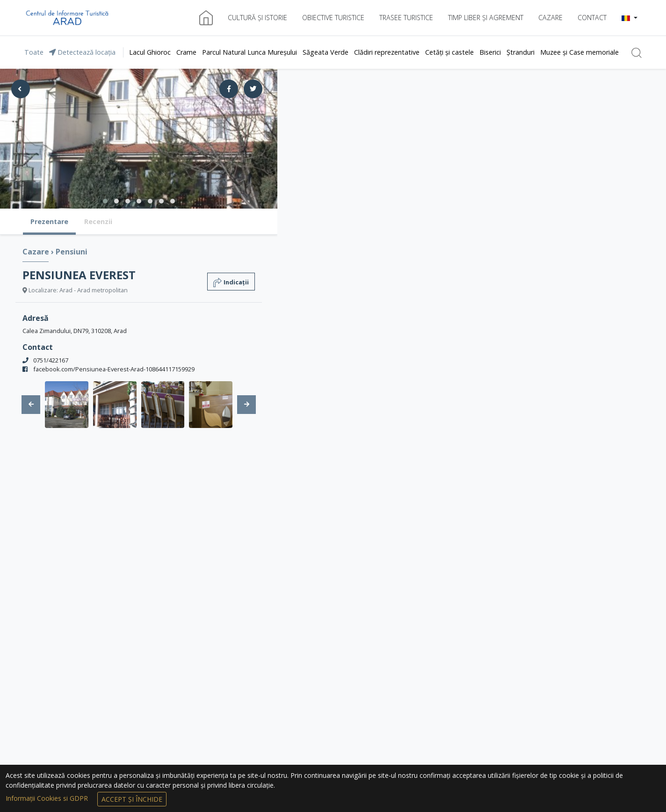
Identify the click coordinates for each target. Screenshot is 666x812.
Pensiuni (72, 252)
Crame (186, 52)
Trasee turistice (406, 18)
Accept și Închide (132, 799)
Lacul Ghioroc (150, 52)
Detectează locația (82, 52)
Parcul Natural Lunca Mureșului (250, 52)
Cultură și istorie (257, 18)
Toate (34, 52)
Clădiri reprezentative (387, 52)
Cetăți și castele (449, 52)
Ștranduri (521, 52)
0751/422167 (51, 360)
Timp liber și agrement (486, 18)
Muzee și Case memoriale (579, 52)
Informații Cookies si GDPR (48, 798)
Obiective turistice (333, 18)
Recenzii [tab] (98, 221)
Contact (592, 18)
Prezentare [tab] (49, 221)
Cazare (550, 18)
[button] (630, 18)
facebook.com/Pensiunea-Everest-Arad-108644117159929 (114, 369)
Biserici (490, 52)
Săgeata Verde (326, 52)
